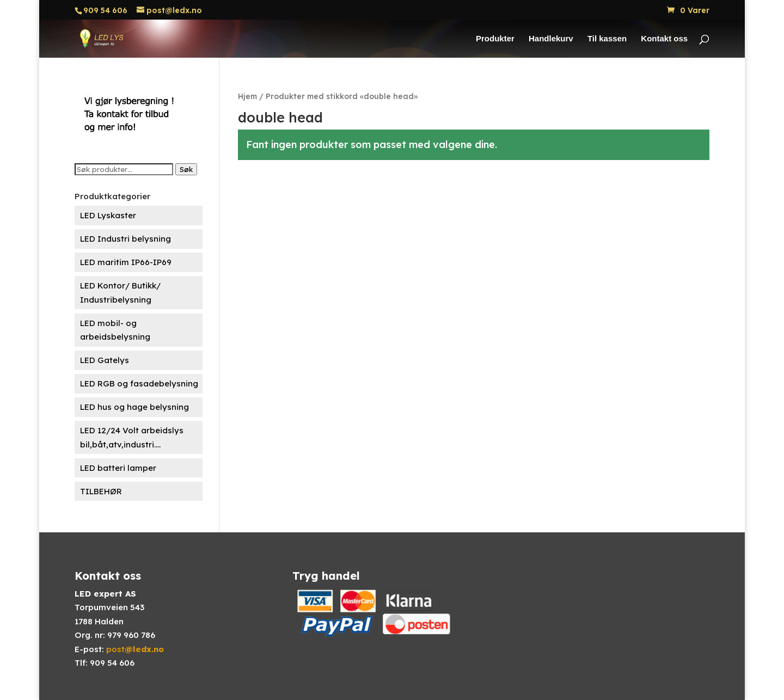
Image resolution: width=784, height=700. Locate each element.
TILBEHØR (101, 491)
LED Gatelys (105, 360)
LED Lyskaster (108, 215)
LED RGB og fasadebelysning (139, 383)
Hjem (247, 96)
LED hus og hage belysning (134, 407)
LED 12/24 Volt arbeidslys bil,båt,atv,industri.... (132, 437)
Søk (186, 169)
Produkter (495, 39)
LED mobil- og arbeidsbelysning (115, 330)
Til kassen (607, 39)
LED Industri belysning (125, 239)
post (135, 649)
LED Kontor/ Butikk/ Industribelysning (120, 293)
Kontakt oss (664, 39)
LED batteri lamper (118, 468)
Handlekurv (551, 39)
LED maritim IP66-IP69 (126, 262)
